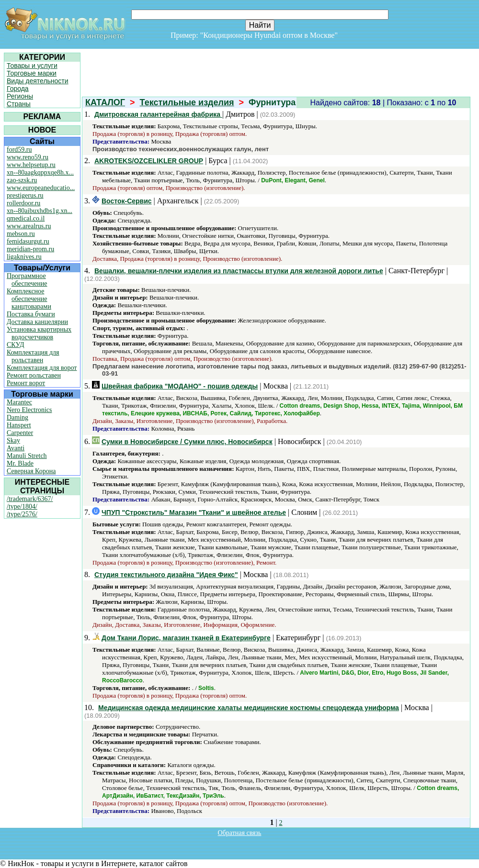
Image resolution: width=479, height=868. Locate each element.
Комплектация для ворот (42, 368)
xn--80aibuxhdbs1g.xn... (40, 211)
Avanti (16, 448)
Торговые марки (32, 73)
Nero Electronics (29, 410)
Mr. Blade (20, 463)
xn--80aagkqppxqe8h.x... (40, 172)
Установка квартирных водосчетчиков (39, 333)
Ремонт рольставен (34, 375)
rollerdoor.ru (23, 203)
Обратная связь (240, 833)
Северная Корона (31, 471)
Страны (19, 104)
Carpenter (20, 433)
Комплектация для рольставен (33, 356)
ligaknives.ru (24, 257)
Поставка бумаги (31, 314)
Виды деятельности (38, 81)
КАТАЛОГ (105, 102)
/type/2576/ (22, 514)
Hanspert (19, 425)
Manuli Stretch (27, 456)
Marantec (19, 402)
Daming (17, 417)
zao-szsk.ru (22, 180)
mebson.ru (21, 234)
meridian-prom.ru (30, 249)
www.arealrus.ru (29, 226)
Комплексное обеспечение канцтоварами (29, 299)
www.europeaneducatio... (41, 188)
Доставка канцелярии (37, 322)
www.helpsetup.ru (31, 165)
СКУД (15, 345)
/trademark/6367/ (30, 499)
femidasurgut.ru (28, 241)
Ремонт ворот (26, 383)
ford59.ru (19, 150)
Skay (13, 440)
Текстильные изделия (187, 102)
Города (18, 89)
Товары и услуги (32, 66)
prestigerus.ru (25, 195)
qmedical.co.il (26, 218)
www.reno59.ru (28, 157)
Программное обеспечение (27, 280)
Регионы (20, 96)
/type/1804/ (22, 506)
